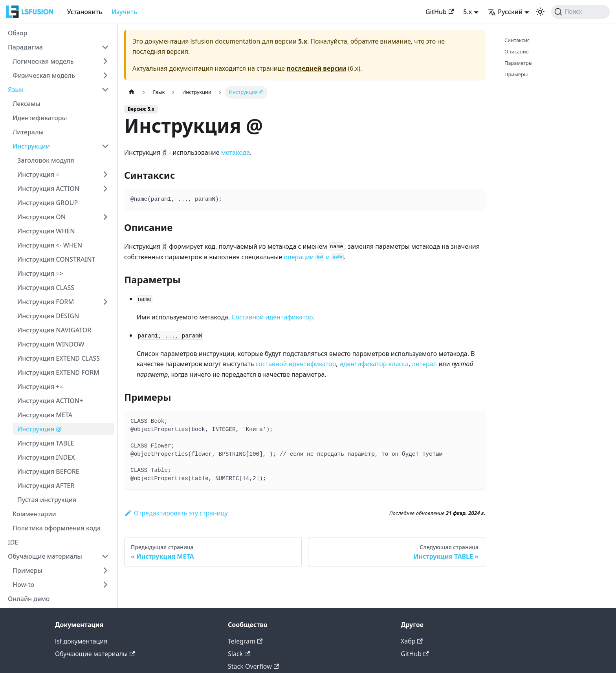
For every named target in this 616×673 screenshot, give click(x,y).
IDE (13, 542)
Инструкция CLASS (46, 288)
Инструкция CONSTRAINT (56, 259)
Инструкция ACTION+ (50, 401)
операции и (313, 257)
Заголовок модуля (46, 160)
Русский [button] (505, 12)
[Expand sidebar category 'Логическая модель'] (105, 61)
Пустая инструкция (47, 500)
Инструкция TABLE (46, 443)
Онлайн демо (29, 599)
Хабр (412, 641)
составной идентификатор (296, 364)
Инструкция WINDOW (51, 344)
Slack (239, 654)
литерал (424, 364)
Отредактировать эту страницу (176, 513)
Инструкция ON (41, 217)
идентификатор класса (374, 364)
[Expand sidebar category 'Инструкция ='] (105, 174)
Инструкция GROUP (48, 203)
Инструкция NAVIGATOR (54, 330)
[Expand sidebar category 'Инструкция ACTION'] (105, 189)
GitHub (440, 12)
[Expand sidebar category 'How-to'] (105, 585)
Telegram (245, 641)
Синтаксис (517, 40)
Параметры (519, 63)
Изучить (124, 12)
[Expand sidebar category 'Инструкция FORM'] (105, 302)
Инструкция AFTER (46, 486)
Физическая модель (44, 75)
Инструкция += (40, 387)
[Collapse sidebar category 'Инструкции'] (105, 146)
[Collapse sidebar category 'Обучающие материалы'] (105, 556)
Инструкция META (45, 415)
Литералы (28, 132)
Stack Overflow (253, 666)
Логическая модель (43, 61)
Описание (517, 51)
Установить (85, 12)
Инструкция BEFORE (48, 471)
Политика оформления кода (57, 528)
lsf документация (81, 641)
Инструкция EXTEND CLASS (59, 358)
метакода (236, 152)
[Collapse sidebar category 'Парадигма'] (105, 47)
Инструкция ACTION (48, 189)
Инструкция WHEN (46, 231)
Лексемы (27, 104)
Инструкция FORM (46, 302)
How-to (23, 585)
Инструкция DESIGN (48, 316)
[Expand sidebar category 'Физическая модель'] (105, 75)
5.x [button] (467, 12)
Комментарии (34, 514)
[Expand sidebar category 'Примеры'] (105, 570)
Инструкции (31, 146)
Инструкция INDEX (46, 457)
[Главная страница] (132, 92)
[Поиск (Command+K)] (580, 12)
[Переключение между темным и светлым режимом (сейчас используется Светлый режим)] (540, 12)
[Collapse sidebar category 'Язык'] (105, 90)
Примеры (27, 570)
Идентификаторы (40, 118)
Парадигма (25, 47)
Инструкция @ (39, 429)
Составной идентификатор (272, 317)
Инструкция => (40, 273)
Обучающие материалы (45, 556)
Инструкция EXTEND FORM (58, 372)
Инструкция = (38, 174)
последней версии (317, 68)
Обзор (17, 33)
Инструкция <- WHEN (50, 245)
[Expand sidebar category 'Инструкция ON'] (105, 217)
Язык (16, 90)
